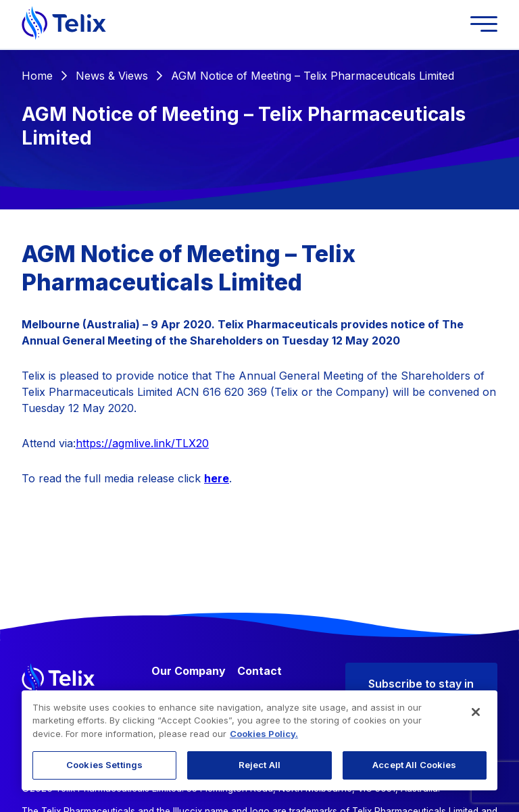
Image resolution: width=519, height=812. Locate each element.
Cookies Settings (104, 765)
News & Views (112, 76)
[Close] (476, 712)
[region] (259, 740)
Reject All (259, 765)
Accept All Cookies (414, 765)
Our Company (189, 671)
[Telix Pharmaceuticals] (64, 24)
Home (37, 76)
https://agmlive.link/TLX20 (142, 443)
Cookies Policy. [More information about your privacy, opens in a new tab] (264, 734)
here (217, 478)
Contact (259, 671)
